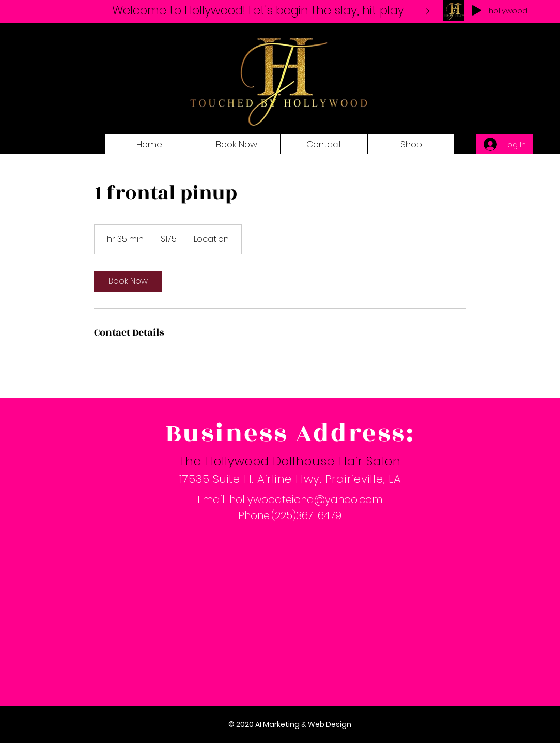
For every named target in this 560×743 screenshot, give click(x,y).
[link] (128, 281)
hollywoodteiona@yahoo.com (306, 499)
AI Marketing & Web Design (303, 724)
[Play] (477, 10)
